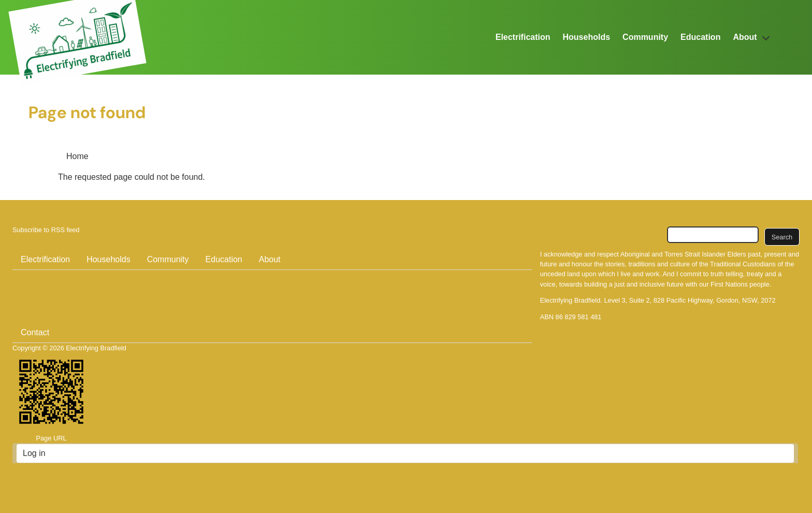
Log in (34, 453)
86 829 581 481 (579, 317)
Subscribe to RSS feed (46, 230)
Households (587, 37)
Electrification (523, 37)
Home (77, 156)
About (745, 37)
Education (700, 37)
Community (645, 37)
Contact (35, 332)
